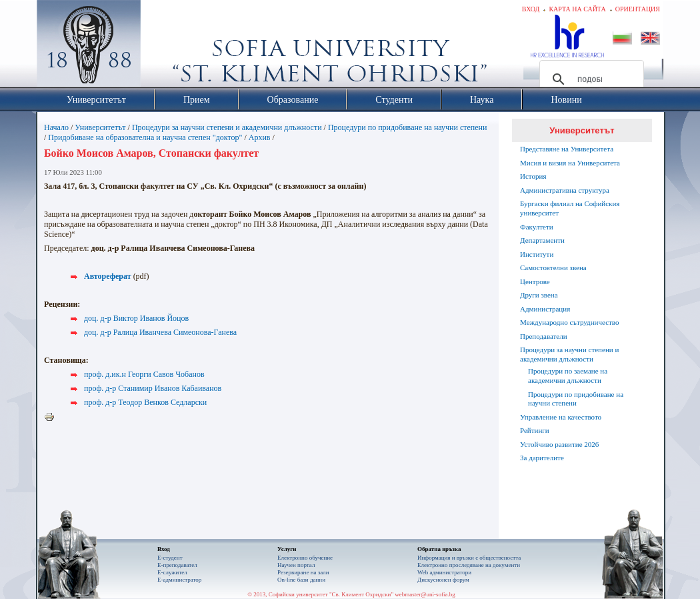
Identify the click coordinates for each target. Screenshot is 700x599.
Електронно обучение (305, 558)
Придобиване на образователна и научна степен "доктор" (145, 137)
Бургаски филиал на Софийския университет (570, 208)
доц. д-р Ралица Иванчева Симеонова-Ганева (160, 332)
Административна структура (565, 190)
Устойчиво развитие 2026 (559, 444)
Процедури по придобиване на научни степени (408, 127)
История (533, 176)
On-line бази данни (301, 580)
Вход (531, 9)
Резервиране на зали (303, 572)
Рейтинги (535, 430)
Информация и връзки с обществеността (469, 558)
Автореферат (108, 276)
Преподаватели (544, 336)
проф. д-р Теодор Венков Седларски (145, 402)
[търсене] (590, 79)
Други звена (539, 295)
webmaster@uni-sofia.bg (425, 594)
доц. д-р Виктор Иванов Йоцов (136, 318)
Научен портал (296, 565)
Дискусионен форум (443, 580)
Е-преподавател (177, 565)
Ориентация (638, 9)
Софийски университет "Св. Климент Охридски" (164, 47)
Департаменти (542, 240)
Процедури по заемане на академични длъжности (568, 376)
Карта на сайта (577, 9)
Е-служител (172, 572)
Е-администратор (179, 580)
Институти (537, 254)
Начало (56, 127)
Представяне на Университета (567, 149)
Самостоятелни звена (553, 267)
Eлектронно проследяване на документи (469, 565)
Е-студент (170, 558)
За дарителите (542, 458)
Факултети (537, 227)
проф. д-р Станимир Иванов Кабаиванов (153, 388)
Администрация (545, 309)
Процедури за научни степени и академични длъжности (227, 127)
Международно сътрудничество (569, 322)
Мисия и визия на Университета (570, 163)
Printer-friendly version (53, 418)
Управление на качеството (561, 417)
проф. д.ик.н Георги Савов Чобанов (144, 374)
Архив (260, 137)
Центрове (535, 281)
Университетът (100, 127)
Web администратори (444, 572)
